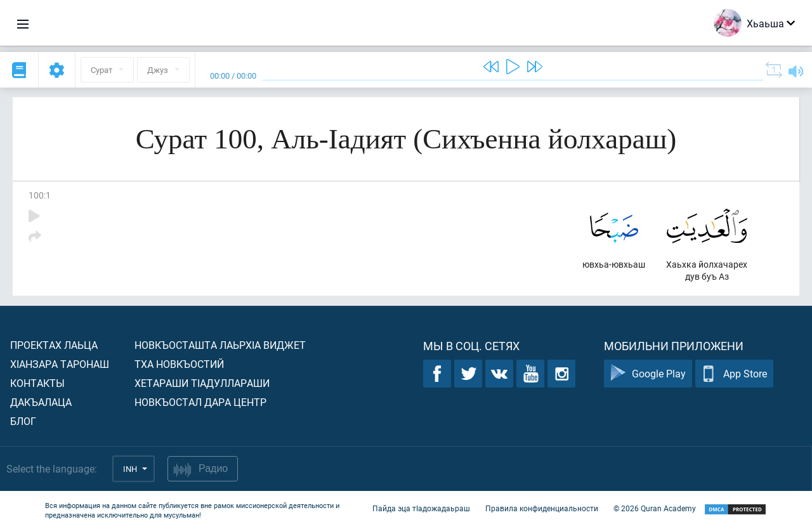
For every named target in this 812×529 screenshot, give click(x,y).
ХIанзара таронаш (60, 364)
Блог (23, 421)
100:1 (40, 195)
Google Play (648, 374)
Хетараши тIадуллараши (202, 383)
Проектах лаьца (54, 345)
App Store (734, 374)
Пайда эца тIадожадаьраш (421, 509)
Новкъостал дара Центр (200, 402)
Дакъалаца (41, 402)
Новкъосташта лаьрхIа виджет (220, 345)
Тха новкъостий (179, 364)
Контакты (37, 383)
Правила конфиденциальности (542, 509)
